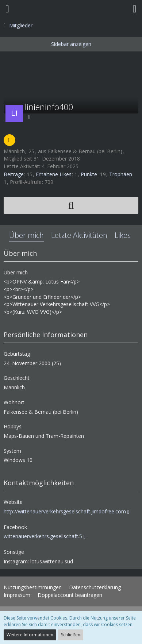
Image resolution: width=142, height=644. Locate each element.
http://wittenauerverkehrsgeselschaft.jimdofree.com (65, 511)
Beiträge (14, 174)
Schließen (71, 635)
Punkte (89, 174)
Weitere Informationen (30, 635)
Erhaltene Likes (54, 174)
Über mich (26, 235)
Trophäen (121, 174)
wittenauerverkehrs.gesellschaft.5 (43, 536)
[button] (7, 9)
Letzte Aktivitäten (79, 235)
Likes (123, 235)
